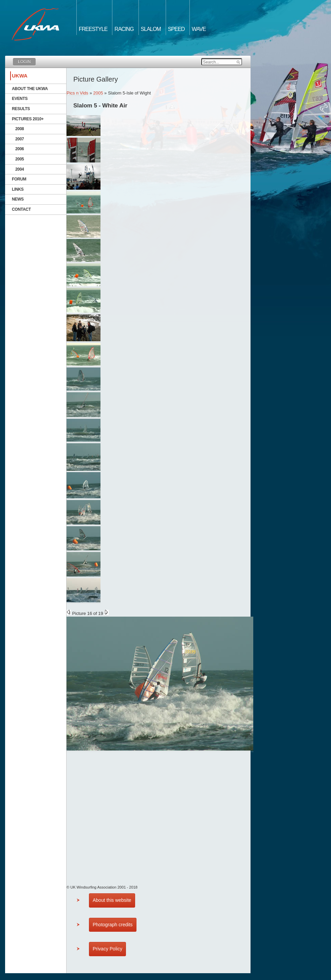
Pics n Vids (77, 93)
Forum (19, 179)
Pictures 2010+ (28, 119)
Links (18, 189)
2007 (20, 139)
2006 (20, 149)
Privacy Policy (107, 949)
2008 (20, 129)
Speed (176, 29)
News (18, 199)
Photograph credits (113, 925)
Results (21, 109)
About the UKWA (30, 89)
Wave (199, 29)
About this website (112, 900)
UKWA (20, 76)
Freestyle (93, 29)
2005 (20, 159)
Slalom (151, 29)
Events (20, 99)
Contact (21, 209)
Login (24, 62)
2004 (20, 169)
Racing (124, 29)
